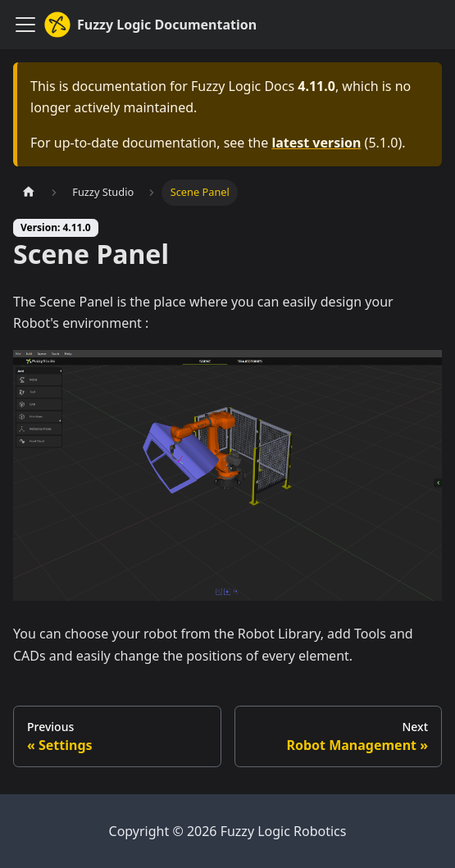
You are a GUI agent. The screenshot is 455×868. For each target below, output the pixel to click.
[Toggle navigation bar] (25, 25)
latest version (316, 143)
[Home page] (29, 192)
